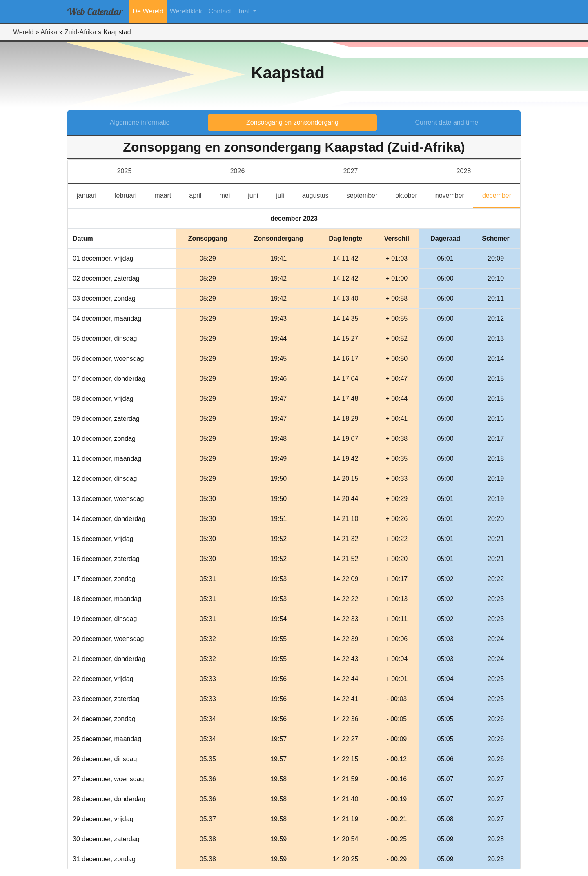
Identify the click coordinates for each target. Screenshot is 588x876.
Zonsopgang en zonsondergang (292, 122)
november (454, 195)
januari (91, 195)
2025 (125, 171)
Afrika (49, 32)
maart (167, 195)
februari (130, 195)
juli (284, 195)
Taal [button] (245, 11)
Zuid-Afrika (80, 32)
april (200, 195)
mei (229, 195)
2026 (238, 171)
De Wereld (148, 11)
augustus (320, 195)
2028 (464, 171)
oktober (411, 195)
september (367, 195)
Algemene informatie (140, 122)
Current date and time (447, 122)
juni (257, 195)
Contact (220, 11)
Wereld (23, 32)
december (501, 195)
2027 (351, 171)
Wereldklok (186, 11)
